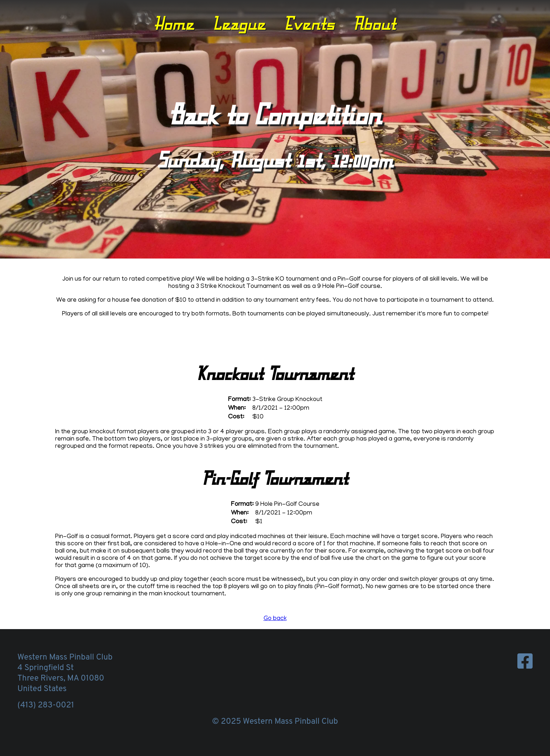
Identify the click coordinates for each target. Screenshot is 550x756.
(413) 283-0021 (46, 705)
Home (174, 23)
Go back (275, 619)
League (239, 23)
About (375, 23)
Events (309, 23)
